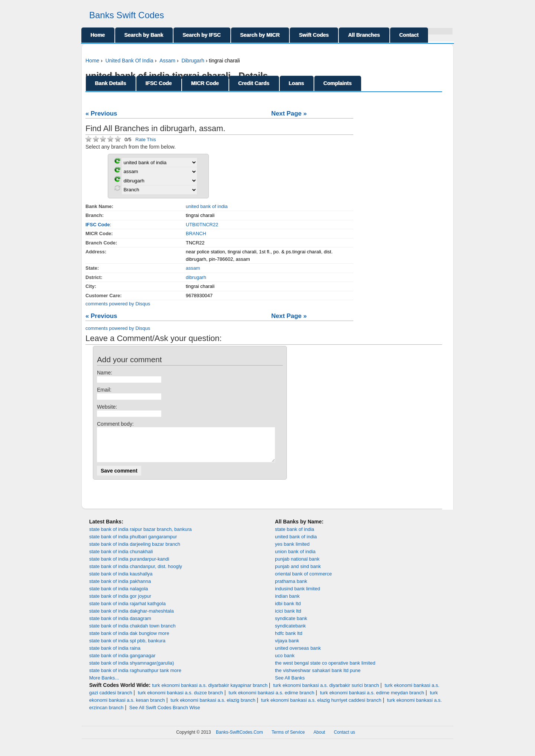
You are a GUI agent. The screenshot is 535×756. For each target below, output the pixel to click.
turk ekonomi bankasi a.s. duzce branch (180, 699)
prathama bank (291, 588)
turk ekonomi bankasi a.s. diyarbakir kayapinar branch (210, 692)
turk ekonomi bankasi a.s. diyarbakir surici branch (326, 692)
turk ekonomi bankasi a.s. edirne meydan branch (372, 699)
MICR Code (205, 83)
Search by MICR (260, 35)
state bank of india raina (115, 655)
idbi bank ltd (288, 610)
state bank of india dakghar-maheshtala (132, 618)
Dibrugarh (193, 61)
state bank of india (295, 536)
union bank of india (295, 558)
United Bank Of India (129, 61)
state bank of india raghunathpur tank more (135, 677)
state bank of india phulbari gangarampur (133, 543)
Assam (167, 61)
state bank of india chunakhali (121, 558)
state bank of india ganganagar (122, 662)
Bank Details (111, 83)
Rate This (145, 139)
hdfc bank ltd (289, 640)
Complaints (338, 83)
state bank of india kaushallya (121, 580)
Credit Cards (254, 83)
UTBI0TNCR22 (202, 225)
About (319, 739)
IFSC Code (159, 83)
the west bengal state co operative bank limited (325, 670)
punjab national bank (297, 566)
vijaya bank (287, 647)
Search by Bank (144, 35)
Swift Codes (314, 35)
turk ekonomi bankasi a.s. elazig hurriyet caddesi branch (321, 707)
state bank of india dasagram (120, 625)
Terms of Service (288, 739)
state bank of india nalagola (119, 595)
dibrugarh (196, 277)
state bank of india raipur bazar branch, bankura (140, 536)
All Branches (364, 35)
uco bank (285, 662)
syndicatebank (290, 632)
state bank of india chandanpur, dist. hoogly (136, 573)
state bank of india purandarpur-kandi (129, 566)
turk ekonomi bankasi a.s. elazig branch (213, 707)
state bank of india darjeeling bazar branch (135, 551)
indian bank (287, 603)
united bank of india (207, 206)
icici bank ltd (288, 618)
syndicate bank (291, 625)
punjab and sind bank (298, 573)
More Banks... (104, 684)
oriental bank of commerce (303, 580)
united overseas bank (298, 655)
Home (98, 35)
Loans (297, 83)
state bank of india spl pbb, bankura (127, 647)
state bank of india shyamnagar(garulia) (132, 670)
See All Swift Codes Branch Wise (165, 714)
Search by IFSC (202, 35)
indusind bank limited (297, 595)
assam (193, 268)
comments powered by (118, 304)
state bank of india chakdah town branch (132, 632)
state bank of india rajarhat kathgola (127, 610)
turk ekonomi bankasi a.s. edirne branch (271, 699)
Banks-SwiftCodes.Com (239, 739)
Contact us (345, 739)
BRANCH (196, 233)
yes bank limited (292, 551)
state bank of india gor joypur (120, 603)
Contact (409, 35)
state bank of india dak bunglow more (129, 640)
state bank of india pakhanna (120, 588)
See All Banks (290, 684)
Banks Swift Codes (127, 15)
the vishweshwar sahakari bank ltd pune (318, 677)
